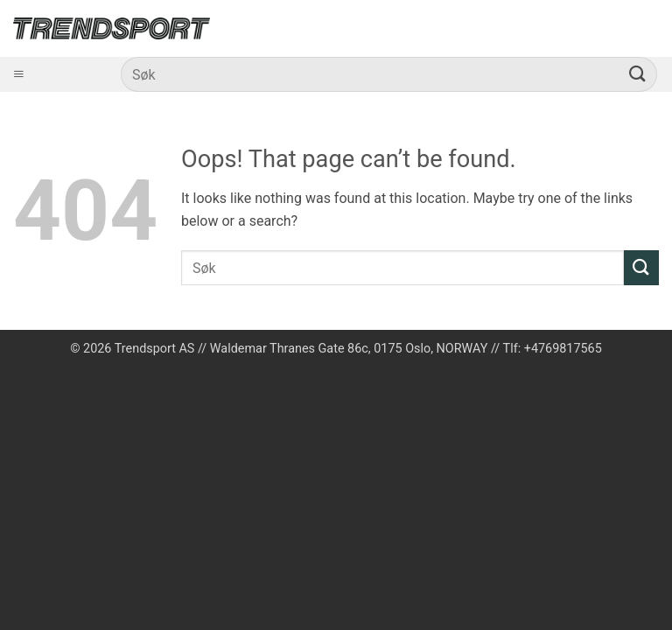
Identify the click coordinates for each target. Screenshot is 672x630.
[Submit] (638, 74)
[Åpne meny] (19, 75)
